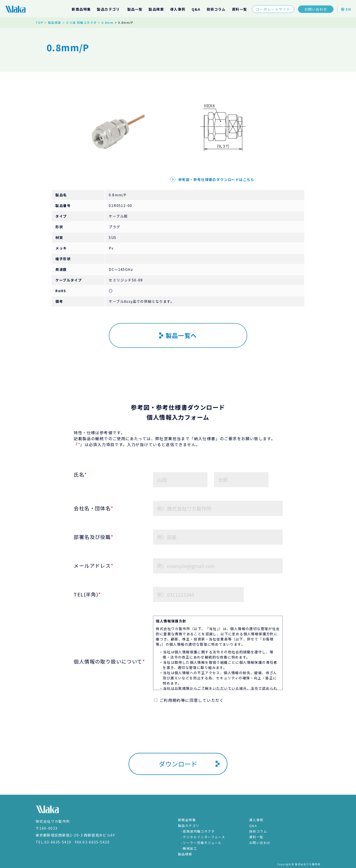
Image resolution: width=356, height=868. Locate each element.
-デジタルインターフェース (203, 837)
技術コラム (216, 9)
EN (346, 9)
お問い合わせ (316, 9)
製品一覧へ (178, 335)
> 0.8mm (106, 22)
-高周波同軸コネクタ (198, 831)
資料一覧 (240, 9)
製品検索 (156, 9)
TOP (39, 22)
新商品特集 (81, 9)
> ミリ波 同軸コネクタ (80, 22)
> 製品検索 (53, 22)
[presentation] (178, 736)
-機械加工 (189, 848)
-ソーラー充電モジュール (201, 843)
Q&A (196, 9)
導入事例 (178, 9)
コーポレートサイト (273, 9)
